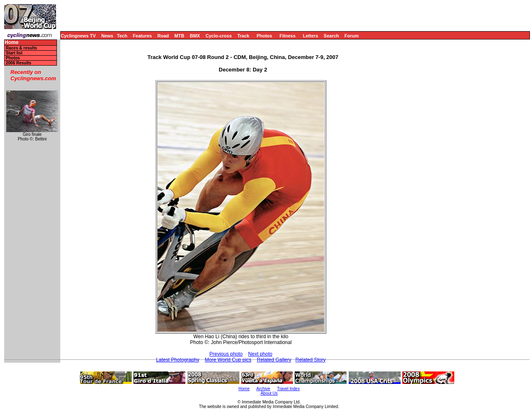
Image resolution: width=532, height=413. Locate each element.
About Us (269, 393)
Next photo (260, 354)
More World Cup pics (228, 360)
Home (11, 43)
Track (243, 36)
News (107, 36)
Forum (352, 36)
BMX (195, 36)
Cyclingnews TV (78, 36)
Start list (14, 53)
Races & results (21, 48)
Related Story (311, 360)
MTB (180, 36)
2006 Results (18, 63)
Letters (311, 36)
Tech (122, 36)
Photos (264, 36)
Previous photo (226, 354)
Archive (263, 389)
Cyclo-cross (219, 36)
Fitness (287, 36)
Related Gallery (274, 360)
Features (143, 36)
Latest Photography (177, 360)
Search (331, 36)
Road (163, 36)
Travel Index (289, 389)
